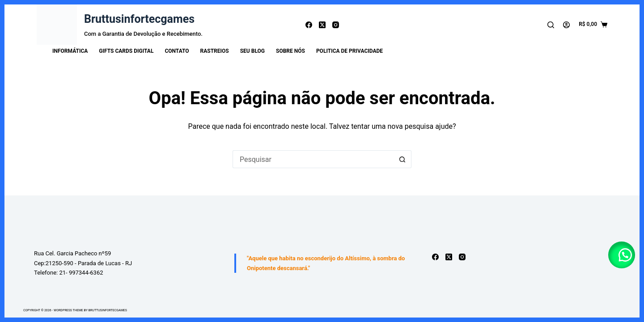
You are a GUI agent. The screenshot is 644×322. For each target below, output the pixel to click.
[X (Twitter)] (322, 25)
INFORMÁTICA (70, 51)
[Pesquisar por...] (313, 159)
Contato (177, 51)
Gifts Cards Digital (126, 51)
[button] (622, 255)
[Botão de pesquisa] (402, 159)
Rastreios (215, 51)
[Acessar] (566, 25)
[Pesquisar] (551, 25)
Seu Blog (252, 51)
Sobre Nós (290, 51)
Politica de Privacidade (350, 51)
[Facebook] (309, 25)
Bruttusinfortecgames (139, 19)
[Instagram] (336, 25)
